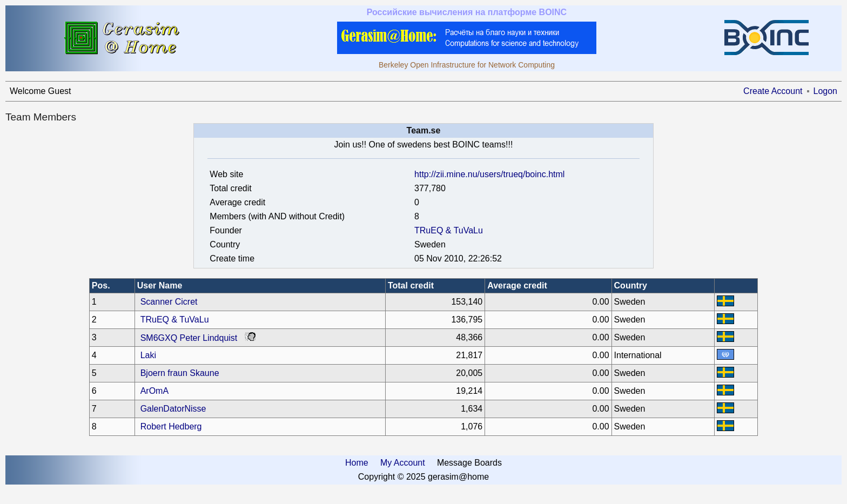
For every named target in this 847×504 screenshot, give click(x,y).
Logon (826, 91)
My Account (403, 463)
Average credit (517, 285)
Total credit (411, 285)
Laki (148, 355)
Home (357, 463)
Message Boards (469, 463)
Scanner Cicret (169, 302)
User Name (160, 285)
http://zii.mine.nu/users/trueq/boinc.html (489, 174)
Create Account (773, 91)
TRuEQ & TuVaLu (449, 230)
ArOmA (154, 391)
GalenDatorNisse (173, 409)
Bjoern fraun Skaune (180, 373)
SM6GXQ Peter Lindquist (189, 338)
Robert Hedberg (171, 426)
